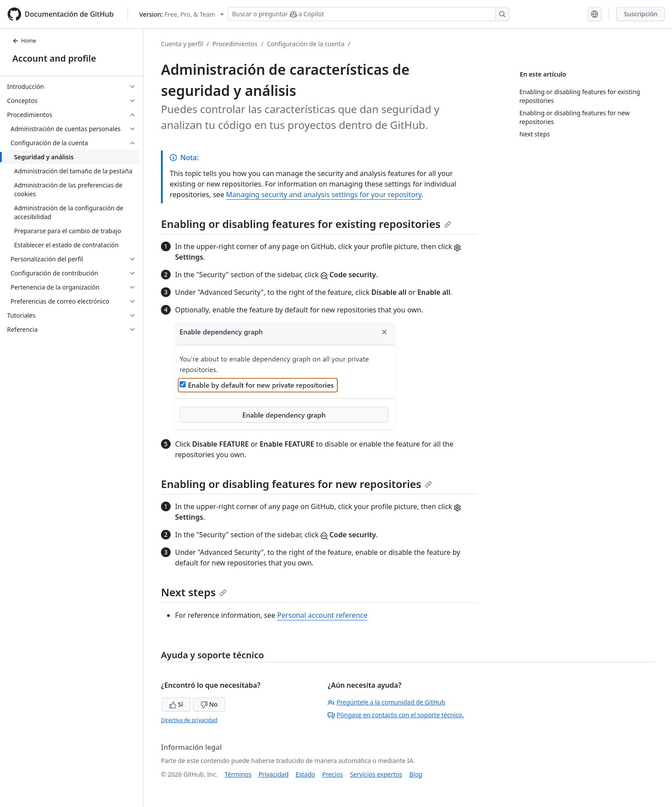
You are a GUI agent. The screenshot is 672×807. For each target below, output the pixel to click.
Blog (416, 774)
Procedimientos (235, 44)
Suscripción (641, 14)
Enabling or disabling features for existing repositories (306, 224)
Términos (238, 774)
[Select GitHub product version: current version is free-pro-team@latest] (181, 14)
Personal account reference (322, 615)
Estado (305, 774)
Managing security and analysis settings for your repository (324, 194)
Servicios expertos (376, 774)
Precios (333, 774)
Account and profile (54, 58)
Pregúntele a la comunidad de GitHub (386, 702)
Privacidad (274, 774)
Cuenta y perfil (182, 44)
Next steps (194, 592)
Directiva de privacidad (189, 720)
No (209, 704)
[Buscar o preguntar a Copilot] (369, 14)
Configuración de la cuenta (306, 44)
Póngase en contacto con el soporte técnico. (396, 715)
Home (24, 41)
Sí (176, 704)
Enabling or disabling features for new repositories (296, 484)
